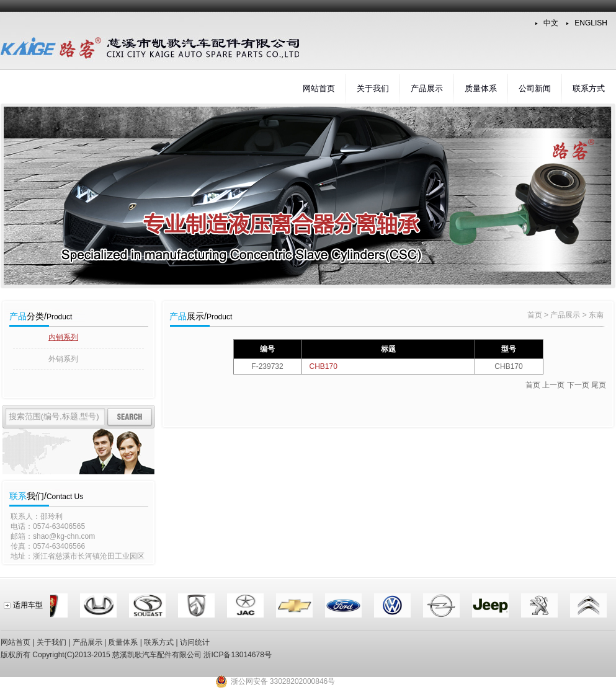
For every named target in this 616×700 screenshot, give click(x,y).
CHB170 (324, 366)
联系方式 (589, 88)
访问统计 (195, 642)
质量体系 (481, 88)
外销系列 (63, 359)
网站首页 (319, 88)
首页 (535, 315)
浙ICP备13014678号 (237, 655)
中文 (551, 23)
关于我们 (373, 88)
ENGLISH (591, 23)
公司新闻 (535, 88)
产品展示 (427, 88)
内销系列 (63, 337)
